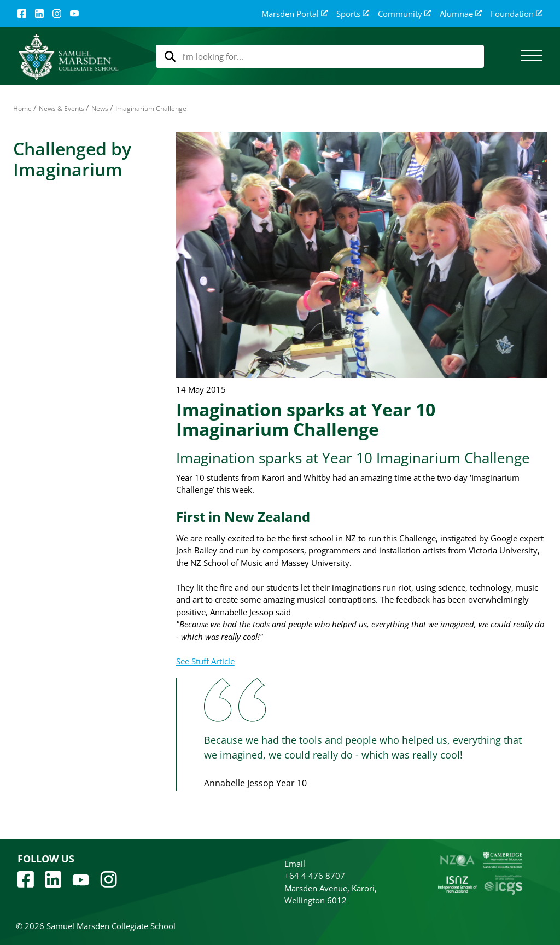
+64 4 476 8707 (315, 876)
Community (404, 14)
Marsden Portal (294, 14)
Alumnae (461, 14)
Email (295, 864)
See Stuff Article (205, 661)
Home (22, 109)
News (100, 109)
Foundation (517, 14)
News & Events (62, 109)
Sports (353, 14)
